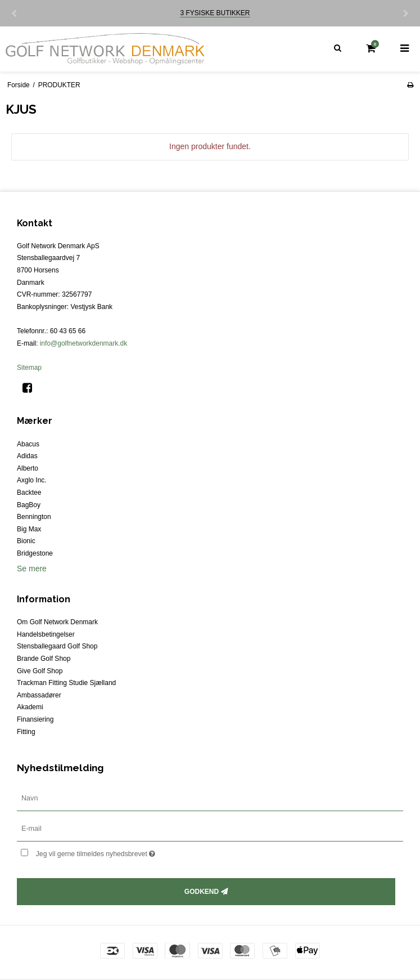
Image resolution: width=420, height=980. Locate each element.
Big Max (29, 529)
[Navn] (210, 798)
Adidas (27, 456)
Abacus (28, 444)
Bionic (26, 541)
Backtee (29, 493)
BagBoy (29, 505)
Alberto (28, 468)
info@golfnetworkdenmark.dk (84, 343)
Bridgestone (35, 553)
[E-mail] (210, 828)
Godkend (202, 892)
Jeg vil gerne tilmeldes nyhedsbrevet (124, 852)
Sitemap (29, 368)
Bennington (34, 517)
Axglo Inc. (32, 480)
